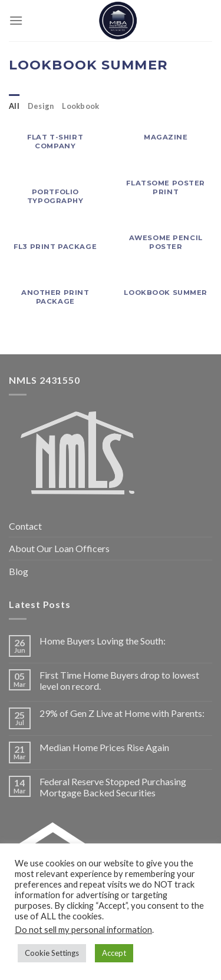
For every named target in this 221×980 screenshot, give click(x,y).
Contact (25, 526)
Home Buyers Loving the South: (103, 641)
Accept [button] (114, 953)
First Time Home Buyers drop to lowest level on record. (119, 680)
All (14, 106)
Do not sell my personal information (83, 930)
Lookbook (80, 106)
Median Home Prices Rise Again (104, 747)
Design (41, 106)
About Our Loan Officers (59, 548)
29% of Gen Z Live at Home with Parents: (122, 713)
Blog (19, 571)
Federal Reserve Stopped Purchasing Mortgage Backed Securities (113, 787)
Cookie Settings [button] (52, 953)
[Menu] (16, 20)
